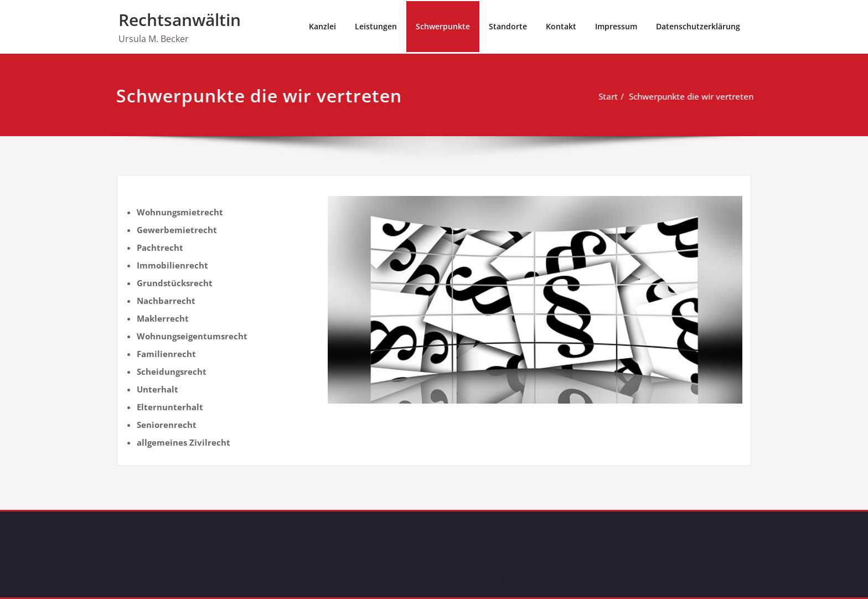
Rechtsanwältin (180, 20)
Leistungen (376, 26)
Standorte (508, 26)
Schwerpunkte (443, 26)
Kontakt (561, 26)
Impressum (616, 26)
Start (607, 96)
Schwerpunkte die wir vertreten (690, 96)
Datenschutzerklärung (698, 26)
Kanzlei (322, 26)
